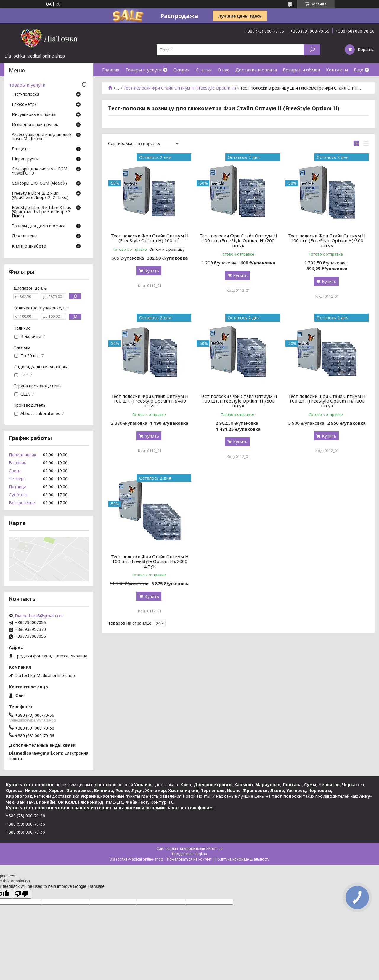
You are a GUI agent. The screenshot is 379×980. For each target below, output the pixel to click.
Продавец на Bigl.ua (189, 854)
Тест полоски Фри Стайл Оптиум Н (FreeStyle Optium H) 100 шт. (150, 238)
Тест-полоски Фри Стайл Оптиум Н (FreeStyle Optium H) (180, 88)
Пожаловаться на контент (189, 859)
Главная (111, 70)
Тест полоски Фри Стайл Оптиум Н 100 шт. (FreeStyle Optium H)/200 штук (238, 240)
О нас (224, 70)
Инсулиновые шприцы (34, 115)
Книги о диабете (29, 246)
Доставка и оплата (256, 70)
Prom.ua (216, 849)
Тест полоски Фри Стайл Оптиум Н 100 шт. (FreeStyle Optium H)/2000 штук (150, 561)
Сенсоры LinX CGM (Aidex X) (39, 183)
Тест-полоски (25, 95)
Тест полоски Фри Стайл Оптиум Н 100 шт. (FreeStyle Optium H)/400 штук (150, 401)
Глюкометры (25, 105)
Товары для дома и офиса (39, 226)
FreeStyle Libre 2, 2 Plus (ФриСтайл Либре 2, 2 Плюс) (40, 196)
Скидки (182, 70)
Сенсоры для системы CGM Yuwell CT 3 (40, 171)
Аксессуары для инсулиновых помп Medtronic (42, 137)
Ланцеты (21, 149)
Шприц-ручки (25, 159)
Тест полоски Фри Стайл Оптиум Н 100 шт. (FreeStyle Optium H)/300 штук (327, 240)
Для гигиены (25, 236)
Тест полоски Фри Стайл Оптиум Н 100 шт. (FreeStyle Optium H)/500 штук (238, 401)
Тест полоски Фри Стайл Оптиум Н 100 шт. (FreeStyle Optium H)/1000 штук (327, 401)
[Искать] (312, 50)
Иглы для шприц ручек (35, 125)
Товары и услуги (143, 70)
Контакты (337, 70)
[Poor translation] (22, 894)
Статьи (204, 70)
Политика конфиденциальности (243, 859)
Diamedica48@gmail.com (39, 616)
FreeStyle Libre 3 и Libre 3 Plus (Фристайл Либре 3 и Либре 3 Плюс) (41, 212)
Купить (152, 271)
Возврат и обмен (301, 70)
